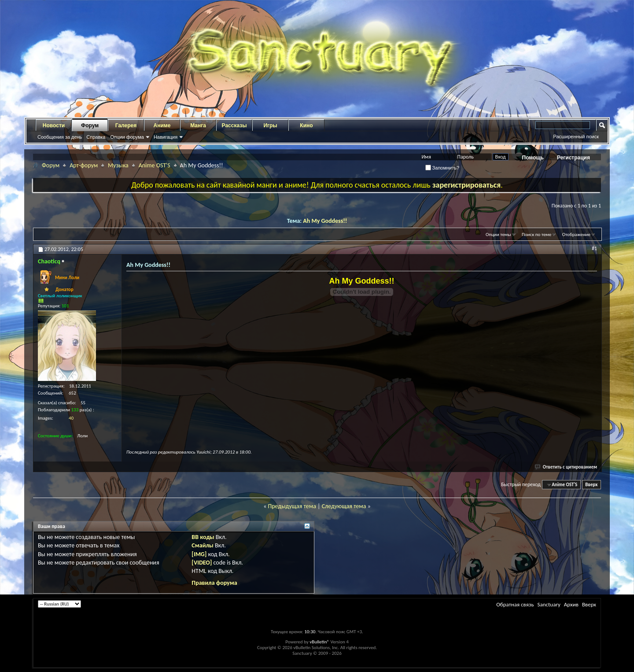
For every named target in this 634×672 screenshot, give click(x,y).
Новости (54, 126)
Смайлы (202, 545)
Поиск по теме (536, 234)
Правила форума (214, 583)
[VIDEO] (202, 563)
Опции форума (127, 137)
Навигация (166, 137)
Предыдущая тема (292, 506)
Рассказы (234, 126)
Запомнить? (442, 168)
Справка (96, 137)
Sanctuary (549, 604)
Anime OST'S (155, 165)
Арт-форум (84, 165)
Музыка (118, 165)
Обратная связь (515, 604)
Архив (571, 604)
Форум (90, 126)
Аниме (162, 126)
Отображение (576, 234)
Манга (198, 126)
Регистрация (573, 158)
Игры (270, 126)
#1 (594, 248)
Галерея (126, 126)
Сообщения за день (60, 137)
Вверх (591, 485)
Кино (306, 126)
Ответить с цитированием (566, 467)
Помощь (533, 158)
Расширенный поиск (576, 137)
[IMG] (199, 554)
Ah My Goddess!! (325, 221)
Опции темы (498, 234)
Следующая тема (344, 506)
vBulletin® (319, 642)
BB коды (203, 537)
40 (71, 418)
